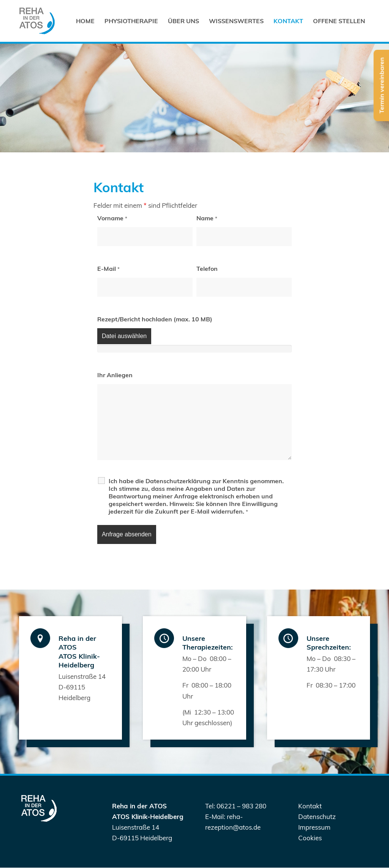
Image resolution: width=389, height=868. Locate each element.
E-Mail (108, 269)
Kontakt (310, 806)
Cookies (310, 838)
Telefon (207, 269)
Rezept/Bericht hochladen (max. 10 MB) (155, 319)
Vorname (112, 218)
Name (207, 218)
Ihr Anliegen (115, 375)
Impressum (314, 827)
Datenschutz (317, 817)
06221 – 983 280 (241, 806)
